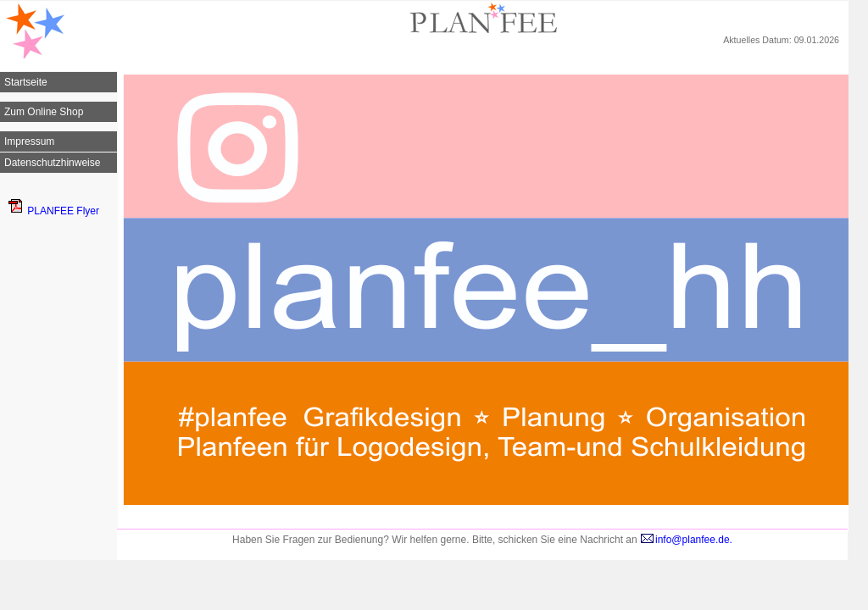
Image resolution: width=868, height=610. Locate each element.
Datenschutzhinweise (52, 163)
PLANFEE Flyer (54, 211)
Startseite (26, 82)
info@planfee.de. (686, 540)
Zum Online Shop (44, 112)
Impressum (29, 141)
